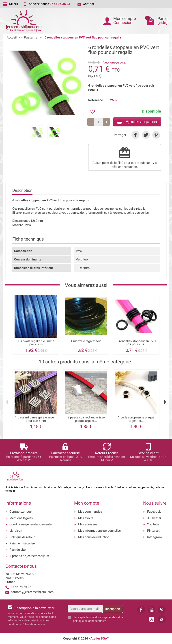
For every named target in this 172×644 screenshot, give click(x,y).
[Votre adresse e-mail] (85, 609)
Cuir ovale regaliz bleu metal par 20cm (36, 343)
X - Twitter (154, 518)
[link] (135, 135)
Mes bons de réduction (94, 537)
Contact (86, 4)
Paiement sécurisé (22, 543)
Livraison (16, 531)
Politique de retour (22, 537)
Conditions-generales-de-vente (30, 524)
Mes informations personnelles (99, 531)
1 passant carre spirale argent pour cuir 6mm (36, 419)
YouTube (153, 524)
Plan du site (17, 550)
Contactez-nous (20, 512)
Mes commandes (90, 512)
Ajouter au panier (137, 122)
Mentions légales (21, 518)
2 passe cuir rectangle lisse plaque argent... (86, 419)
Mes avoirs (86, 518)
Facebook (154, 512)
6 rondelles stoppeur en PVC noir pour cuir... (136, 343)
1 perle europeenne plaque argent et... (136, 419)
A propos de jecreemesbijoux (29, 556)
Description (22, 190)
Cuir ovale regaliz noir (86, 341)
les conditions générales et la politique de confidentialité (98, 619)
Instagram (154, 537)
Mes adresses (88, 524)
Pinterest (153, 531)
